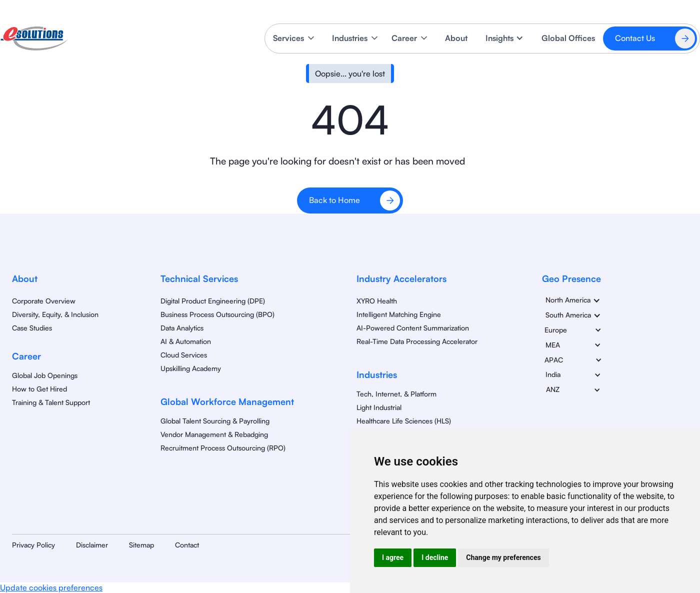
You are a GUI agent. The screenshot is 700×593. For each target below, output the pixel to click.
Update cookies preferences (51, 587)
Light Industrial (379, 407)
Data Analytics (182, 328)
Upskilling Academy (191, 368)
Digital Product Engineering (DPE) (213, 301)
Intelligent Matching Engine (399, 314)
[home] (34, 38)
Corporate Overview (44, 301)
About (456, 38)
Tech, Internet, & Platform (396, 394)
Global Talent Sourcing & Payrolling (215, 421)
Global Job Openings (45, 375)
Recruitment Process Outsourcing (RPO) (223, 448)
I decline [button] (435, 557)
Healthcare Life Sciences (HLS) (404, 421)
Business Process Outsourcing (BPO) (217, 314)
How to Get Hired (39, 389)
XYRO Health (377, 301)
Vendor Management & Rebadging (214, 434)
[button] (294, 38)
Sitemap (141, 545)
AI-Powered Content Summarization (413, 328)
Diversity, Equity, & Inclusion (55, 314)
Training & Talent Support (51, 402)
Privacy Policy (33, 545)
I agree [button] (393, 557)
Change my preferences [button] (503, 557)
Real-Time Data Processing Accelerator (417, 341)
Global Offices (568, 38)
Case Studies (32, 328)
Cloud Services (184, 355)
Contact (187, 545)
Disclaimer (92, 545)
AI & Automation (186, 341)
